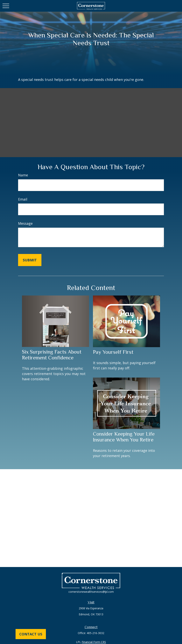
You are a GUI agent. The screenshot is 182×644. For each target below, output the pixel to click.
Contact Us (31, 634)
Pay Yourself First (113, 352)
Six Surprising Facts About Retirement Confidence (52, 355)
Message (25, 223)
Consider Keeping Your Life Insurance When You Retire (124, 437)
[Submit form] (30, 260)
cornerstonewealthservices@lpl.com (91, 592)
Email (23, 199)
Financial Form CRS (94, 642)
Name (23, 175)
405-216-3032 (95, 633)
